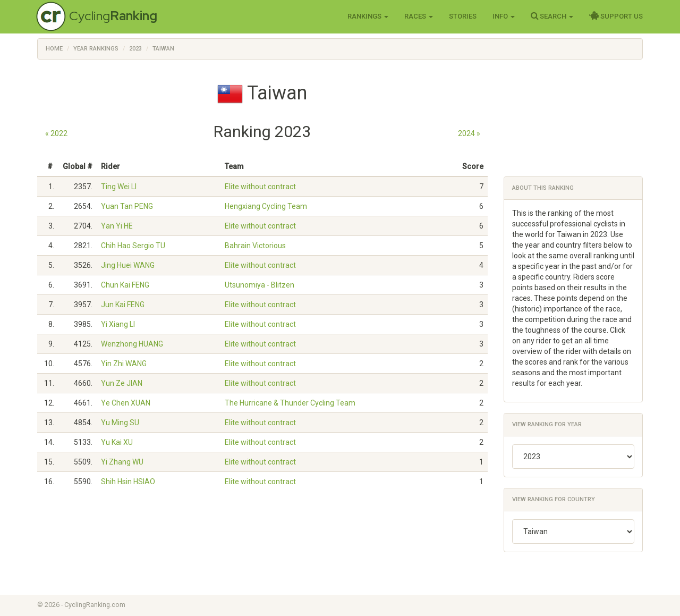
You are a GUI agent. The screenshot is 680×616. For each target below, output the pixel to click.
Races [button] (419, 16)
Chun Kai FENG (125, 285)
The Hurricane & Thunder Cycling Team (290, 403)
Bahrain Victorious (255, 246)
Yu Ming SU (120, 423)
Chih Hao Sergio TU (133, 246)
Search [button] (552, 16)
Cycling (113, 16)
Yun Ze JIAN (122, 383)
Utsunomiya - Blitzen (260, 285)
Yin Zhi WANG (124, 364)
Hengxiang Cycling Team (266, 206)
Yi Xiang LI (118, 324)
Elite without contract (260, 187)
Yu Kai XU (117, 442)
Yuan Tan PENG (127, 206)
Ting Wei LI (119, 187)
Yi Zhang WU (122, 462)
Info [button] (504, 16)
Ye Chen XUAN (126, 403)
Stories (463, 16)
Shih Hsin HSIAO (128, 482)
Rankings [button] (368, 16)
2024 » (469, 133)
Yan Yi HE (117, 226)
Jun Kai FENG (123, 305)
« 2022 (56, 133)
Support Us (616, 16)
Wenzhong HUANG (132, 344)
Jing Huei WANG (128, 265)
